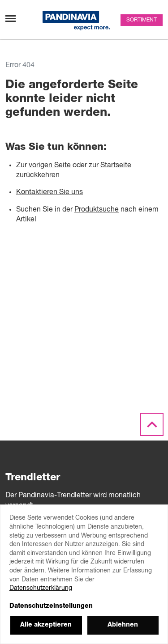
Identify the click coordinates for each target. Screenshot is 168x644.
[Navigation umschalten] (11, 19)
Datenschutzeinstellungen (51, 606)
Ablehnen (123, 625)
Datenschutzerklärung (41, 588)
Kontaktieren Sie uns (50, 192)
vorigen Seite (50, 165)
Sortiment (142, 20)
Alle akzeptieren (46, 625)
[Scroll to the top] (152, 425)
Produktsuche (97, 210)
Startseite (116, 165)
